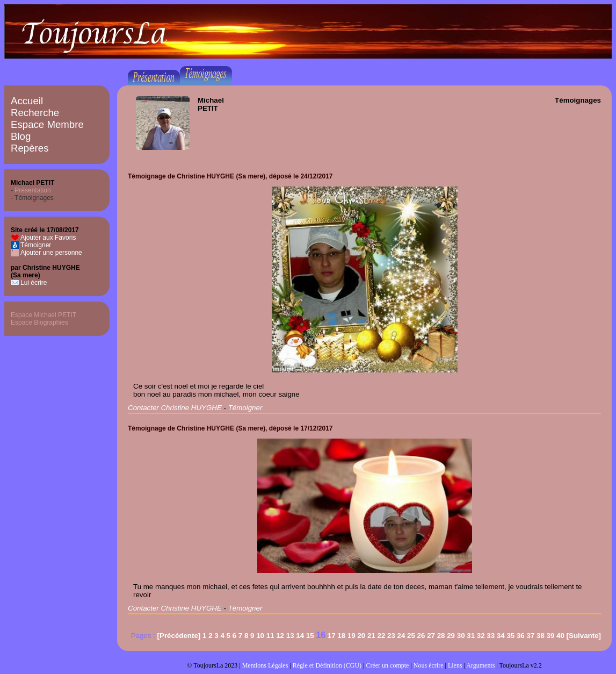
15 (310, 636)
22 (381, 636)
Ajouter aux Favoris (48, 238)
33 (491, 636)
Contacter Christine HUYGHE (175, 408)
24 (401, 636)
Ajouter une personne (51, 253)
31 (471, 636)
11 (270, 636)
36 (521, 636)
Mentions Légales (265, 665)
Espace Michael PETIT (44, 315)
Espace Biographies (39, 322)
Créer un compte (387, 665)
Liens (455, 665)
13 (290, 636)
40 (560, 636)
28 (441, 636)
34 (501, 636)
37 (530, 636)
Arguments (480, 665)
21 (371, 636)
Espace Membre (47, 124)
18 (341, 636)
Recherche (35, 113)
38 (541, 636)
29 (451, 636)
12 (280, 636)
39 (551, 636)
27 (431, 636)
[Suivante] (584, 636)
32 (481, 636)
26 (421, 636)
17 (332, 636)
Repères (30, 148)
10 (260, 636)
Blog (21, 136)
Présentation (32, 190)
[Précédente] (179, 636)
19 (352, 636)
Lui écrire (34, 283)
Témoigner (36, 245)
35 (510, 636)
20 (361, 636)
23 (391, 636)
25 (411, 636)
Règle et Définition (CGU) (327, 665)
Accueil (27, 101)
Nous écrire (429, 665)
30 (461, 636)
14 (300, 636)
